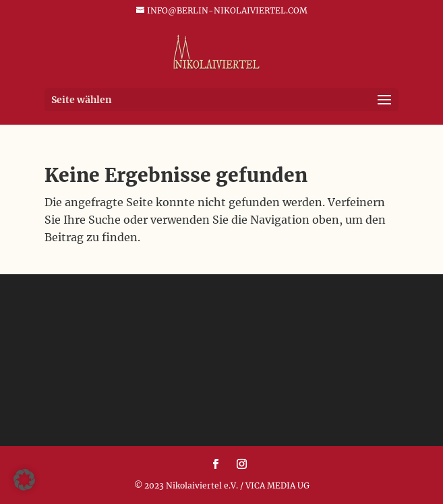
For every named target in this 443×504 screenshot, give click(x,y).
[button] (24, 480)
